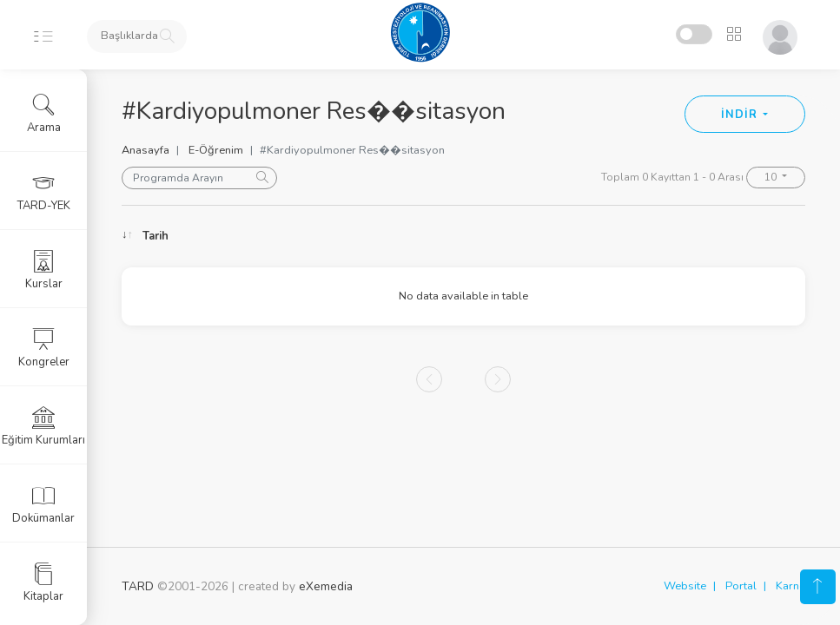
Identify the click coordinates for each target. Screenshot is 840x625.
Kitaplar (43, 582)
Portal (741, 586)
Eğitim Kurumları (43, 426)
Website (685, 586)
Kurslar (44, 270)
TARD (138, 586)
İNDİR (741, 115)
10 (772, 177)
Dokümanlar (43, 504)
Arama (44, 114)
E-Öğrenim (216, 150)
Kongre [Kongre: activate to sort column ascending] (707, 236)
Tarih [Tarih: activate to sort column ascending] (155, 236)
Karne (790, 586)
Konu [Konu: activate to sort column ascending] (274, 236)
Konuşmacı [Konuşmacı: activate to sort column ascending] (409, 236)
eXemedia (326, 586)
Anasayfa (146, 150)
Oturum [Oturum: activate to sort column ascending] (568, 236)
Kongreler (44, 348)
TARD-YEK (44, 192)
